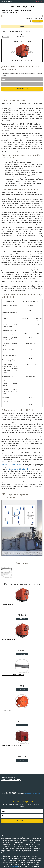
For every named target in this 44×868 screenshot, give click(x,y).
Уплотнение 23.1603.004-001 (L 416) (13, 675)
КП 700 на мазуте (8, 710)
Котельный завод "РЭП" (11, 465)
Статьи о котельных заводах (23, 11)
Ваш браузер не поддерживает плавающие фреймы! (22, 528)
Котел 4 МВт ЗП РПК (9, 640)
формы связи (14, 866)
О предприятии (7, 1)
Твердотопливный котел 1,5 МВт (12, 746)
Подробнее (22, 619)
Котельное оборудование (22, 7)
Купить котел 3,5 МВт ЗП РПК (20, 469)
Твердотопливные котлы (29, 35)
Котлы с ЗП (5, 37)
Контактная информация (9, 13)
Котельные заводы (7, 11)
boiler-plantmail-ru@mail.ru (33, 793)
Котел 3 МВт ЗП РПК (9, 604)
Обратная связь (7, 4)
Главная (4, 35)
